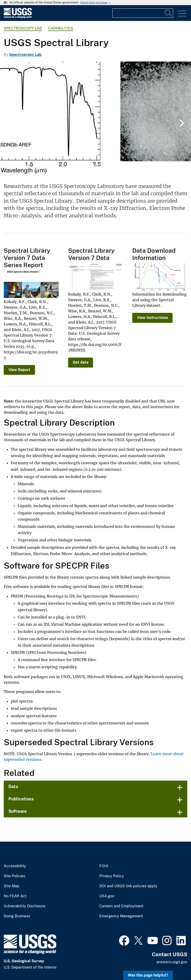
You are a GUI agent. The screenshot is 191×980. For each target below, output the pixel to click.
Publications (21, 799)
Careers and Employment (121, 906)
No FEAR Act (15, 896)
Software (17, 811)
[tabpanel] (95, 119)
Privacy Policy (112, 876)
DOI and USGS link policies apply (128, 886)
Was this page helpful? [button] (148, 975)
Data (13, 787)
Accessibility (15, 866)
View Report (19, 370)
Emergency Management (121, 916)
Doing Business (17, 916)
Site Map (12, 886)
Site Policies (14, 876)
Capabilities (61, 28)
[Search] (168, 13)
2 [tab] (99, 166)
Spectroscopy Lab (23, 28)
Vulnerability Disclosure (24, 906)
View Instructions (152, 318)
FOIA (104, 866)
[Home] (18, 17)
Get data (81, 362)
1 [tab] (92, 166)
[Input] (143, 13)
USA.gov (107, 896)
